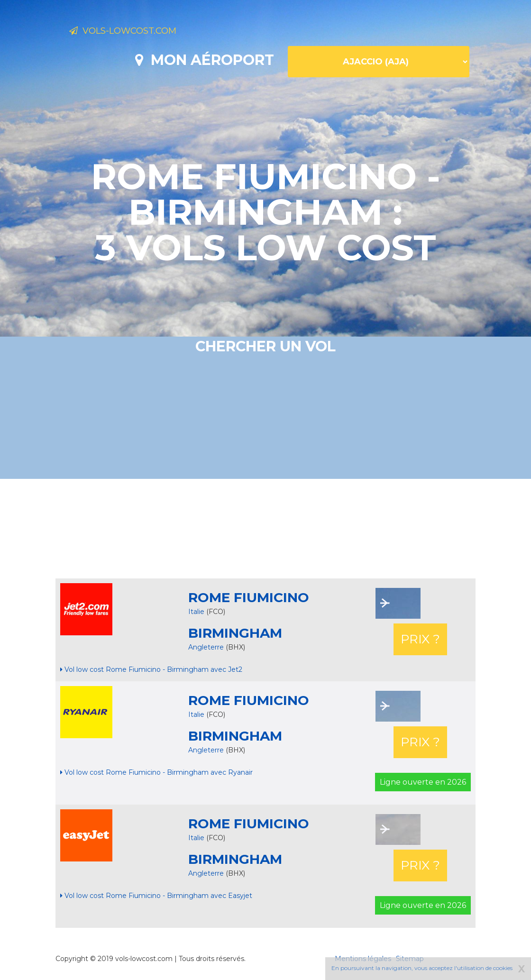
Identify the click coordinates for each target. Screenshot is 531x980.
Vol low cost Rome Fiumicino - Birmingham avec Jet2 (151, 669)
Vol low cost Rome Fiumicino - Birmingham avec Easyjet (156, 896)
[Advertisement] (265, 529)
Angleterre (207, 647)
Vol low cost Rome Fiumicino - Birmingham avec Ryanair (156, 772)
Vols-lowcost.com (144, 32)
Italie (196, 612)
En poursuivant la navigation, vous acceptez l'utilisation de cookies (422, 968)
